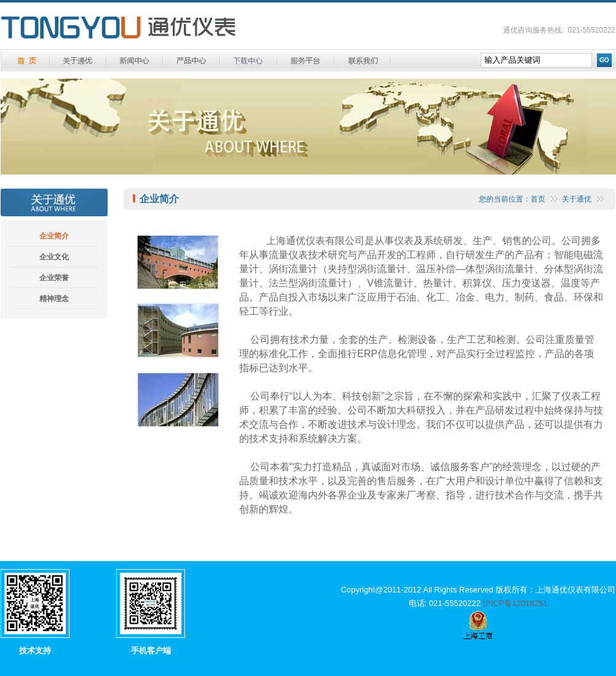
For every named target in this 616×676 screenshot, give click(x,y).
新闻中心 (135, 61)
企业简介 (54, 236)
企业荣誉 (54, 278)
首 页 (26, 61)
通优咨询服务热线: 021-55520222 (559, 30)
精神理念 (54, 299)
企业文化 (54, 257)
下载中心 (249, 61)
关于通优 (78, 61)
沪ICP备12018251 (515, 603)
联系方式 (363, 61)
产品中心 (192, 61)
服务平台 (306, 61)
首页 (538, 199)
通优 (118, 28)
